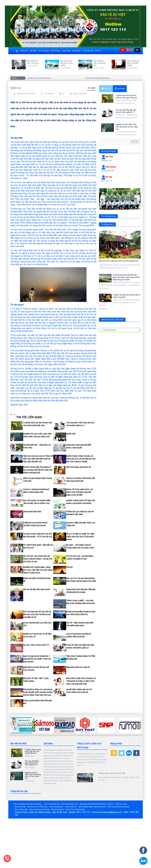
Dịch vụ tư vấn (121, 804)
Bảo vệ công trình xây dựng (118, 807)
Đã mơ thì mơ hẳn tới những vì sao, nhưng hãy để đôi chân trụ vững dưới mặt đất (38, 470)
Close (13, 49)
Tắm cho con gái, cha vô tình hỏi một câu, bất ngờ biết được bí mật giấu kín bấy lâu (38, 459)
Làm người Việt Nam (32, 512)
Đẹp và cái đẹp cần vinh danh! (37, 589)
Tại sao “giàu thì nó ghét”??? (36, 645)
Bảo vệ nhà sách (58, 810)
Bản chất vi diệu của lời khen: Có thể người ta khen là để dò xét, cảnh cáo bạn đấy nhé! (81, 681)
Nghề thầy (71, 434)
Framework (82, 94)
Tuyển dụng (66, 51)
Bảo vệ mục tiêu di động (75, 810)
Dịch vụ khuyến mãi (52, 804)
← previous (133, 142)
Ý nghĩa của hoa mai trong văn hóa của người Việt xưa (31, 78)
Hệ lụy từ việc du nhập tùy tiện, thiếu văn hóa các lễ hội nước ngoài (80, 537)
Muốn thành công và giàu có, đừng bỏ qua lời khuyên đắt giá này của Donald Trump (81, 459)
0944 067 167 (106, 161)
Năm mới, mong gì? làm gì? (78, 667)
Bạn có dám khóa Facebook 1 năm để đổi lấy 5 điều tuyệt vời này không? (37, 659)
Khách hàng (55, 51)
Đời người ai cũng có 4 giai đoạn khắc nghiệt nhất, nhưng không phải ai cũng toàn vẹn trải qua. (38, 692)
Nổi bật (106, 89)
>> (36, 66)
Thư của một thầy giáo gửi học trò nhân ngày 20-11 (106, 78)
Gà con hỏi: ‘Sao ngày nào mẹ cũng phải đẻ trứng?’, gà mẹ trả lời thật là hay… (38, 559)
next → (137, 142)
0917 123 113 (106, 181)
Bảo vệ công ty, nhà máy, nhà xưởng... (28, 804)
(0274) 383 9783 (108, 171)
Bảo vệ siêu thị (71, 807)
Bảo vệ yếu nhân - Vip (69, 804)
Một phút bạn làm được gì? (79, 467)
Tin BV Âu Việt (88, 51)
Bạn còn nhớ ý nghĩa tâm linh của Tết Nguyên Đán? (119, 261)
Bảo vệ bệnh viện (21, 810)
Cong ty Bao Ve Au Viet (26, 94)
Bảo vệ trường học (56, 807)
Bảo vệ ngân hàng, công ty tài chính (92, 807)
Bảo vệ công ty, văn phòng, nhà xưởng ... (66, 63)
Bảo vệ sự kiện (20, 807)
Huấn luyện (76, 51)
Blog (75, 94)
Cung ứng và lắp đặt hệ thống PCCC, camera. (97, 804)
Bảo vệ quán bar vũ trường (39, 810)
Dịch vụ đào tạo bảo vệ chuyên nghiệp (133, 63)
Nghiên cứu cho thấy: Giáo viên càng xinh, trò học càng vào (127, 127)
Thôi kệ (69, 567)
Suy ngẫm (92, 88)
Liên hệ (98, 51)
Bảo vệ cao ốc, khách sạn (38, 807)
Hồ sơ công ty (44, 51)
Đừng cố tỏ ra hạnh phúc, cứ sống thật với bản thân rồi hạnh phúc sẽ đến (79, 492)
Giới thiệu (33, 51)
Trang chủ (24, 51)
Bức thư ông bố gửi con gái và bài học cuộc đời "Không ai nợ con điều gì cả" (37, 614)
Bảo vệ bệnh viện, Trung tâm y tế (100, 63)
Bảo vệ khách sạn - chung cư (33, 62)
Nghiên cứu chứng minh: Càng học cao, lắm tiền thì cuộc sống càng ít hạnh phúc (38, 570)
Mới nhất (120, 89)
